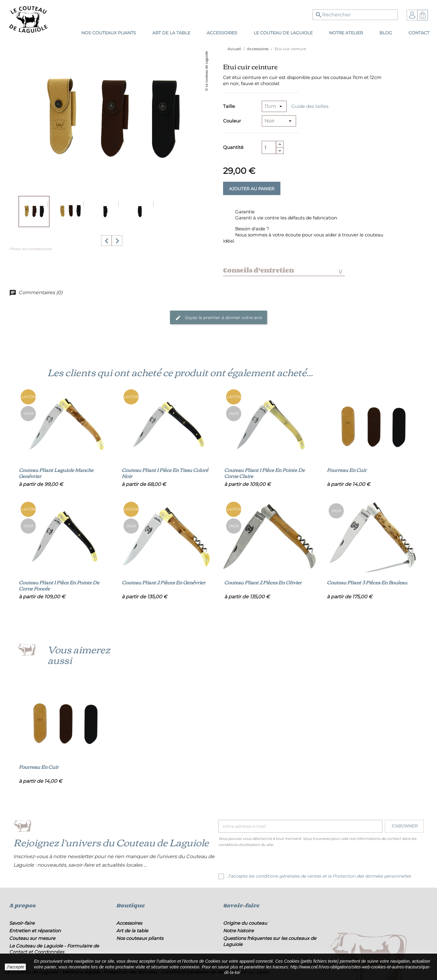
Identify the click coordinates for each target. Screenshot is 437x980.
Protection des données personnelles (372, 876)
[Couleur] (279, 121)
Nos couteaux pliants (140, 938)
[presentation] (269, 861)
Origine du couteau (245, 923)
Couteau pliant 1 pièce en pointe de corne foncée (59, 585)
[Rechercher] (355, 15)
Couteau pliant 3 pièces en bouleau (367, 582)
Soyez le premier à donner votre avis (218, 318)
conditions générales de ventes (288, 876)
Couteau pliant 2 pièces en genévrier (164, 582)
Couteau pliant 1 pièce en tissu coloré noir (165, 473)
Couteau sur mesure (32, 938)
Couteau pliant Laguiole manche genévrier (56, 473)
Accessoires (129, 923)
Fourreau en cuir (347, 470)
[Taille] (274, 106)
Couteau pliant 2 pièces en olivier (263, 582)
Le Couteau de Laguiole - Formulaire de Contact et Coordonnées (54, 949)
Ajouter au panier (252, 189)
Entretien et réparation (35, 931)
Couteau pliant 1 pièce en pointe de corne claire (264, 473)
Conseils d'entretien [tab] (283, 270)
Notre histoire (238, 931)
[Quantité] (269, 147)
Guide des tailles (310, 106)
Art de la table (132, 931)
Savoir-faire (22, 923)
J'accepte (15, 967)
